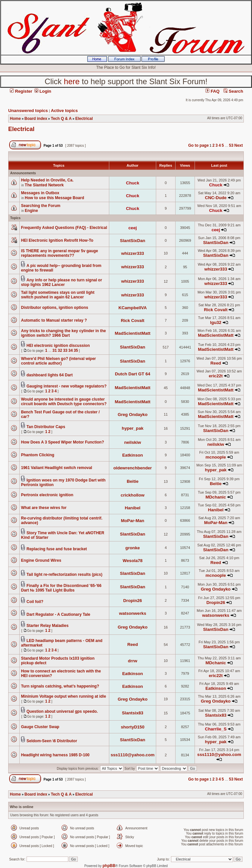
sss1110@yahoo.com (133, 755)
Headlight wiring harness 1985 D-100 (55, 755)
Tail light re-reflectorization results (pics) (64, 575)
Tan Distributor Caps (46, 427)
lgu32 (216, 322)
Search (233, 91)
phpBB (109, 866)
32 (60, 350)
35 (76, 350)
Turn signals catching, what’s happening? (60, 686)
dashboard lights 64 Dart (50, 375)
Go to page (198, 145)
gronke (133, 548)
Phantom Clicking (38, 455)
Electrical (21, 129)
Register (21, 91)
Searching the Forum (41, 206)
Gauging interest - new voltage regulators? (67, 386)
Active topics (64, 111)
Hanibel (133, 508)
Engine (31, 211)
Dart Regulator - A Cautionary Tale (58, 614)
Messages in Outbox (40, 193)
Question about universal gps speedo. (62, 711)
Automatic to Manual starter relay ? (54, 320)
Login (43, 91)
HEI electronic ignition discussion (58, 346)
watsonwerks (133, 613)
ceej (133, 228)
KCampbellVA (133, 308)
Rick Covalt (216, 310)
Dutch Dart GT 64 (133, 374)
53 (231, 145)
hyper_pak (133, 428)
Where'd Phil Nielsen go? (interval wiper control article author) (58, 361)
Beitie (133, 481)
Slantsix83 (132, 713)
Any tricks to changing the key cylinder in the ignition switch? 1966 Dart (63, 333)
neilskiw (132, 442)
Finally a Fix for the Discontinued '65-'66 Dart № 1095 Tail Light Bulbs (61, 588)
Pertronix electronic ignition (47, 495)
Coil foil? (35, 602)
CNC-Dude (216, 198)
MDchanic (216, 497)
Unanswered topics (28, 111)
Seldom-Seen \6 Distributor (52, 741)
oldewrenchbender (132, 468)
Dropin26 (133, 601)
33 (65, 350)
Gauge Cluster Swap (40, 727)
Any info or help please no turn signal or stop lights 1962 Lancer (62, 282)
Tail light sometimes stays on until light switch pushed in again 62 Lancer (58, 295)
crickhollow (133, 495)
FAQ (212, 91)
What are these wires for (44, 508)
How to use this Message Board (55, 198)
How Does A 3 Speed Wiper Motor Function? (63, 442)
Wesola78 (133, 561)
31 (55, 350)
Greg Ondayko (133, 415)
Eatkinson (133, 455)
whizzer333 (133, 253)
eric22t (216, 376)
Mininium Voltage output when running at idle (63, 696)
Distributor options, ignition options (55, 308)
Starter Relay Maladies (48, 626)
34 (70, 350)
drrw (133, 661)
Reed (216, 363)
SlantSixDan (133, 241)
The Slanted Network (44, 185)
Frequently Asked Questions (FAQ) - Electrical (64, 228)
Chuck (133, 183)
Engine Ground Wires (41, 560)
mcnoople (216, 457)
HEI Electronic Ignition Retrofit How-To (57, 240)
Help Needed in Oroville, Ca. (47, 180)
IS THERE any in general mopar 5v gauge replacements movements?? (60, 253)
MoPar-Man (133, 521)
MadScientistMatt (133, 333)
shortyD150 (133, 727)
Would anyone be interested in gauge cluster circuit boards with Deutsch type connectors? (64, 402)
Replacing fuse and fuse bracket (57, 549)
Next (239, 145)
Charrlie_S (216, 729)
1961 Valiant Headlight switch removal (57, 468)
